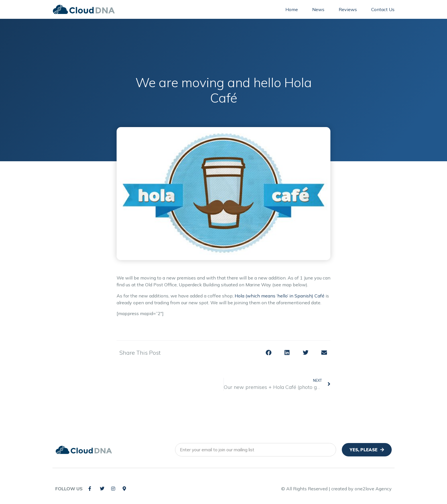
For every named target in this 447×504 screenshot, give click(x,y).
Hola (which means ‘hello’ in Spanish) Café (280, 296)
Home (292, 9)
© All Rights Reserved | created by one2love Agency (336, 489)
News (318, 9)
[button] (268, 353)
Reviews (348, 9)
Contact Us (383, 9)
